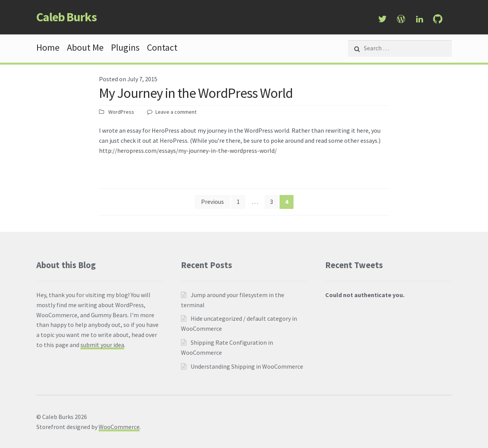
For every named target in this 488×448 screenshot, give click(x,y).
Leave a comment (176, 112)
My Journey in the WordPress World (196, 93)
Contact (162, 47)
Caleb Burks (67, 17)
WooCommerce (119, 427)
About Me (85, 47)
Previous (212, 202)
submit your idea (102, 345)
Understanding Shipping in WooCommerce (247, 366)
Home (48, 47)
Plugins (125, 47)
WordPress (121, 112)
